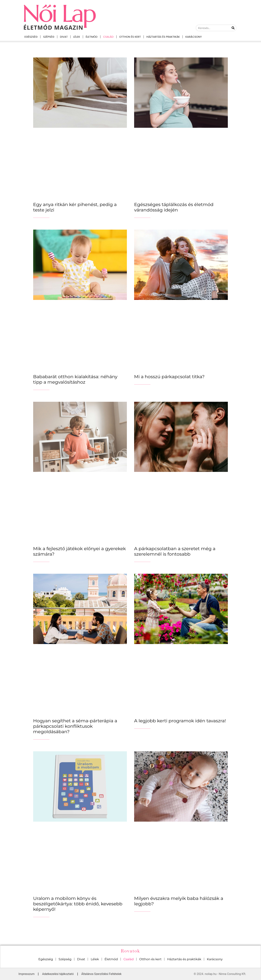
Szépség (49, 37)
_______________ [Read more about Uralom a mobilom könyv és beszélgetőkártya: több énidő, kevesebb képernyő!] (41, 916)
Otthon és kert (130, 37)
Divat (64, 37)
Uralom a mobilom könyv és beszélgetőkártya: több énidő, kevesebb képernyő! (78, 904)
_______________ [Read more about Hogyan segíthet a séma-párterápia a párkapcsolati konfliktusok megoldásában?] (41, 738)
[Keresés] (233, 28)
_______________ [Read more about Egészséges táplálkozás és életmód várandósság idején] (142, 217)
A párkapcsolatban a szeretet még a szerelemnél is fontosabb (175, 551)
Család (108, 37)
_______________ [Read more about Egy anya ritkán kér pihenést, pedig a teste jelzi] (41, 217)
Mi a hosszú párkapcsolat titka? (169, 377)
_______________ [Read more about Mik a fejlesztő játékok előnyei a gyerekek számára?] (41, 561)
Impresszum (26, 974)
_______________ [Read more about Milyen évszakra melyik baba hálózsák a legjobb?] (142, 911)
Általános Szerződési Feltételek (101, 974)
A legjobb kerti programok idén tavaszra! (180, 721)
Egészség (31, 37)
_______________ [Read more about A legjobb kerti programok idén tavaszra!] (142, 728)
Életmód (92, 37)
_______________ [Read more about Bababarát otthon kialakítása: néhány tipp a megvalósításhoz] (41, 389)
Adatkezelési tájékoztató (58, 974)
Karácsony (194, 37)
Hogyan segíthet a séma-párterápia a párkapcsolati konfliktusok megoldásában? (75, 726)
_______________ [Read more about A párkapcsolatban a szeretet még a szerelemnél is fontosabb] (142, 561)
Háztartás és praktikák (163, 37)
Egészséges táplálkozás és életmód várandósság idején (174, 207)
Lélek (77, 37)
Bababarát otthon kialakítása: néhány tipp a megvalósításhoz (75, 379)
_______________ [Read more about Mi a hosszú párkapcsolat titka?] (142, 383)
